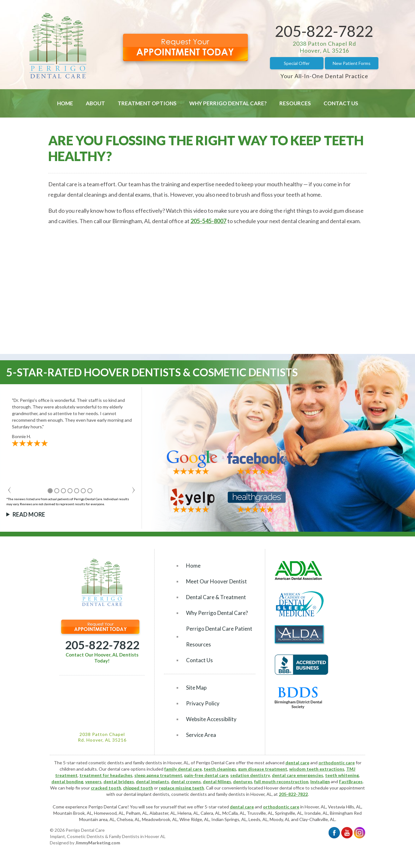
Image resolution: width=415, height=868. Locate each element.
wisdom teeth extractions (317, 769)
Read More (29, 514)
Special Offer (297, 63)
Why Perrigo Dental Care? (228, 103)
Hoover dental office (284, 788)
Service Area (201, 735)
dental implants (152, 781)
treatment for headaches (106, 775)
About (95, 103)
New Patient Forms (352, 63)
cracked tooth (106, 788)
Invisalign (320, 781)
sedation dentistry (250, 775)
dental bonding (67, 781)
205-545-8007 (208, 221)
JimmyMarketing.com (98, 843)
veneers (93, 781)
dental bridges (119, 781)
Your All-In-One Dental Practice (324, 76)
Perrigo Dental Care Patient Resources (219, 637)
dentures (243, 781)
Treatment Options (147, 103)
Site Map (196, 688)
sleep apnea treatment (158, 775)
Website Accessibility (211, 719)
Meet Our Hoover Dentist (216, 581)
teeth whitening (342, 775)
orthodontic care (337, 763)
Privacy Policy (203, 703)
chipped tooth (138, 788)
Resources (295, 103)
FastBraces (351, 781)
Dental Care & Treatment (216, 597)
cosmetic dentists (189, 794)
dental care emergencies (298, 775)
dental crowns (186, 781)
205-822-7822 (324, 31)
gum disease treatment (263, 769)
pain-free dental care (206, 775)
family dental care (183, 769)
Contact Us (341, 103)
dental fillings (217, 781)
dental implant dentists (146, 794)
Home (65, 103)
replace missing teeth (181, 788)
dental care (297, 763)
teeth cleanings (220, 769)
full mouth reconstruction (281, 781)
